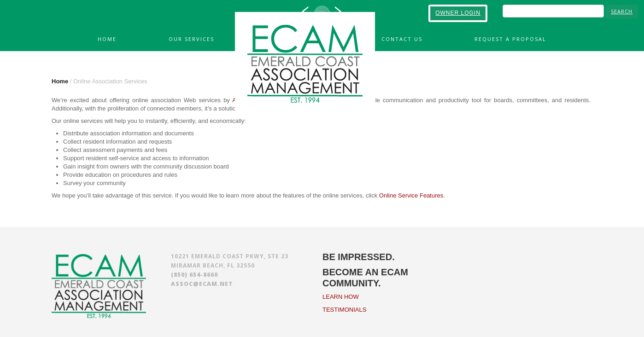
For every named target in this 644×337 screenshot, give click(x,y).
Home (107, 39)
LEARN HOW (341, 297)
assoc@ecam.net (202, 284)
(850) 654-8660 (194, 275)
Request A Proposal (510, 39)
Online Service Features (411, 195)
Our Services (191, 39)
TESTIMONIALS (344, 310)
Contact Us (402, 39)
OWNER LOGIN (458, 13)
